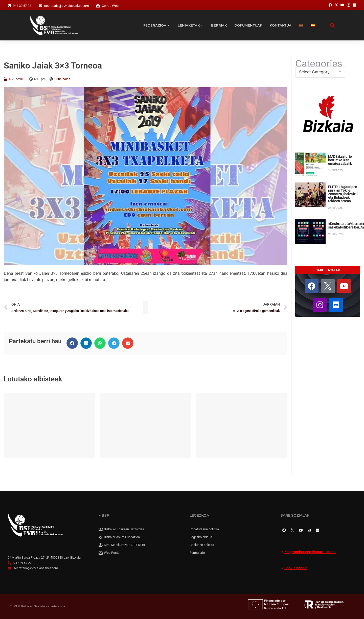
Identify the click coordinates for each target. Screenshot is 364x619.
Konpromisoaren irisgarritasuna (310, 552)
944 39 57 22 (22, 6)
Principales (62, 79)
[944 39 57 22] (9, 6)
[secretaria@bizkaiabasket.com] (40, 6)
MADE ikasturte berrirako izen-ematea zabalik (340, 160)
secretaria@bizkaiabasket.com (66, 6)
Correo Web (110, 6)
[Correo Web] (98, 6)
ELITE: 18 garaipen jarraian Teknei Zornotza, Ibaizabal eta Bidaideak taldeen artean (343, 194)
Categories (319, 63)
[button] (72, 343)
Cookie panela (296, 568)
